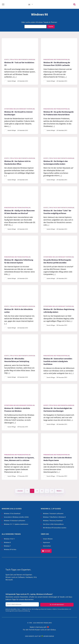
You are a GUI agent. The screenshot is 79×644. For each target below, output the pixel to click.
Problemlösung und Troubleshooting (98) (57, 60)
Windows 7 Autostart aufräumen (53, 513)
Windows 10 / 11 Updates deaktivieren (16, 524)
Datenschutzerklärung (24, 611)
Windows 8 (7, 542)
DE (29, 5)
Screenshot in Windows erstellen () (16, 517)
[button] (46, 551)
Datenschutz (47, 546)
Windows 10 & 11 (9, 539)
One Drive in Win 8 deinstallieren (53, 524)
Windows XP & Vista (10, 549)
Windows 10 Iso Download (12, 513)
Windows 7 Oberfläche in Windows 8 (55, 517)
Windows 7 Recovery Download (53, 521)
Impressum (46, 542)
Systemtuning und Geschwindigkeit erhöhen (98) (20, 109)
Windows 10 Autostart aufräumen (15, 521)
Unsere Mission (48, 539)
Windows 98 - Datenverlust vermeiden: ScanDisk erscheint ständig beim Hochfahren (58, 361)
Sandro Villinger (12, 81)
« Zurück (20, 491)
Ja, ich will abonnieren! (57, 605)
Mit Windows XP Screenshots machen (55, 528)
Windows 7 (7, 546)
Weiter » (59, 491)
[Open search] (74, 4)
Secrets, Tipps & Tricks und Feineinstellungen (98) (20, 60)
